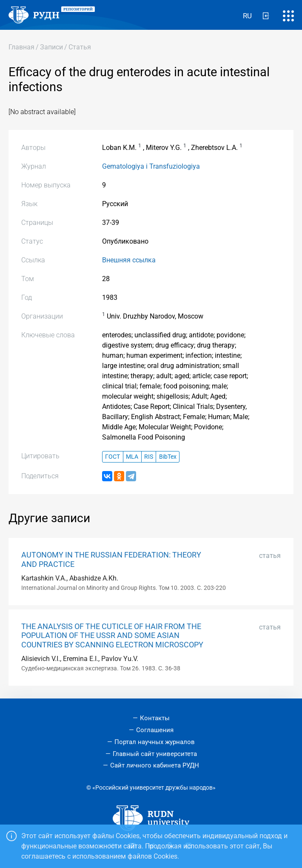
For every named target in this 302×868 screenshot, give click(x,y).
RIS (149, 457)
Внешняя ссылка (129, 260)
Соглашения (155, 730)
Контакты (155, 718)
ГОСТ (113, 457)
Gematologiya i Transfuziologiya (151, 166)
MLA (132, 457)
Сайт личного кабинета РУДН (155, 765)
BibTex (168, 457)
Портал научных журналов (155, 742)
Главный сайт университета (155, 754)
